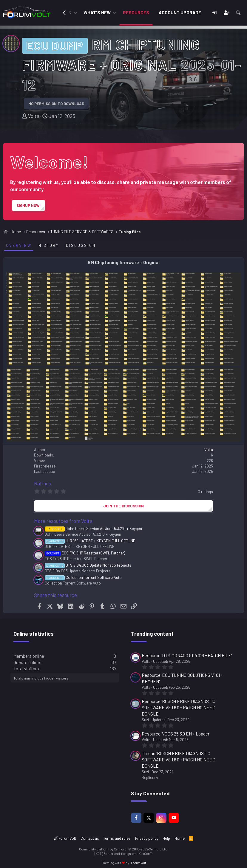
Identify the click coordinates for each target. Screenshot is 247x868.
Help (166, 838)
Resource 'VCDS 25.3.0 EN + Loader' (176, 734)
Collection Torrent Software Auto (83, 577)
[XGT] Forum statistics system (124, 854)
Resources (136, 13)
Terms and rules (117, 838)
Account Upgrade (180, 13)
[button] (75, 13)
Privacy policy (147, 838)
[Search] (238, 13)
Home (180, 838)
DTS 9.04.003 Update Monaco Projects (88, 565)
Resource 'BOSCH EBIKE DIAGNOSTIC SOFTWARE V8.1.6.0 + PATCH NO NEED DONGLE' (179, 708)
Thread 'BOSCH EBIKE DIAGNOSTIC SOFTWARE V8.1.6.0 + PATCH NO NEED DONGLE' (179, 760)
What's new (97, 13)
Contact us (90, 838)
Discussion (81, 245)
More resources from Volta (63, 521)
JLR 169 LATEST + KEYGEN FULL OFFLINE (90, 541)
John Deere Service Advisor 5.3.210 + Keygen (93, 529)
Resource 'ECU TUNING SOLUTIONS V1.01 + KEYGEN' (182, 678)
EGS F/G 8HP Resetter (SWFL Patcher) (85, 553)
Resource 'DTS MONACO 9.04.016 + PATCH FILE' (187, 655)
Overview (19, 245)
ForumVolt (65, 838)
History (49, 245)
